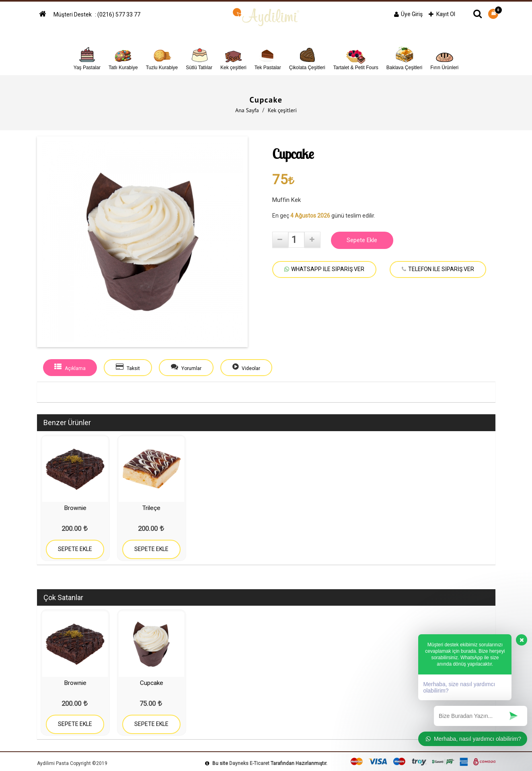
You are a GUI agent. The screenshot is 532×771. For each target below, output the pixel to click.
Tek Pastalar (268, 57)
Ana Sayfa (247, 110)
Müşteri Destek (73, 14)
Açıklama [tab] (70, 367)
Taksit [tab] (128, 367)
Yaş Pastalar (87, 57)
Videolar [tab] (246, 367)
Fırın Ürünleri (444, 57)
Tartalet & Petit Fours (356, 57)
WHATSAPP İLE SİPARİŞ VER (324, 269)
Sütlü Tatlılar (199, 57)
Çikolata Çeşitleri (307, 57)
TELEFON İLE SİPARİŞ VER (438, 269)
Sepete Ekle (362, 240)
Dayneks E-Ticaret (249, 763)
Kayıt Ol (442, 14)
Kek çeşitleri (233, 57)
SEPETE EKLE (75, 549)
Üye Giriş (408, 14)
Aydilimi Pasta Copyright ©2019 (72, 763)
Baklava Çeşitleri (404, 57)
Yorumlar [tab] (186, 367)
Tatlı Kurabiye (123, 57)
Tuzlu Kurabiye (162, 57)
